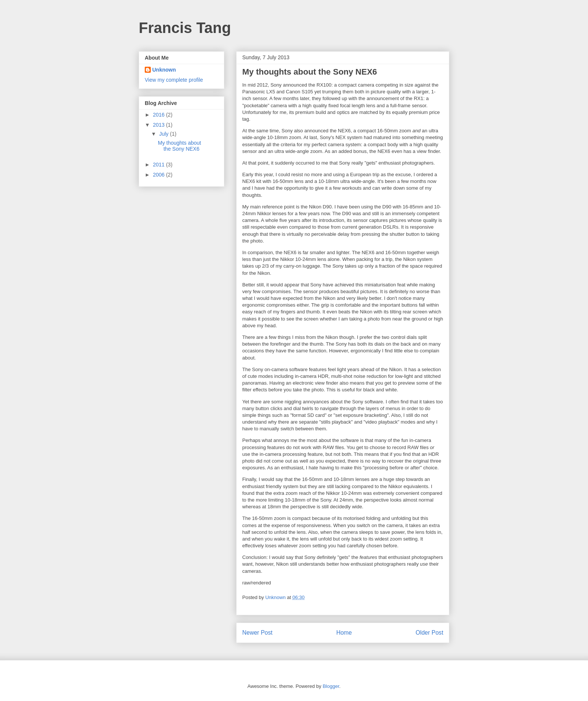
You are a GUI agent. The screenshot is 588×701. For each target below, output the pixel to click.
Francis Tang (185, 28)
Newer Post (257, 633)
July (164, 134)
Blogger (331, 686)
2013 (160, 125)
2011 (160, 165)
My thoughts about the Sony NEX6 (179, 146)
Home (344, 633)
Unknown (164, 70)
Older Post (429, 633)
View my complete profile (174, 80)
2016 (160, 115)
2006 (160, 175)
